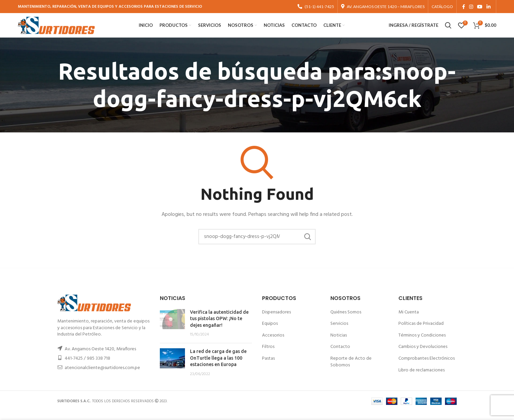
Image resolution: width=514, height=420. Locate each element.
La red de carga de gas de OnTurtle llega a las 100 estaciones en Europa (218, 366)
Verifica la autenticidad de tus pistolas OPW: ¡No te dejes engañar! (219, 327)
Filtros (268, 355)
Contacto (340, 355)
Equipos (270, 332)
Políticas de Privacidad (421, 332)
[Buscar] (257, 245)
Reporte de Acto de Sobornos (351, 370)
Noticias (339, 344)
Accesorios (273, 344)
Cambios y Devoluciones (423, 355)
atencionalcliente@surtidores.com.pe (102, 376)
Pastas (268, 367)
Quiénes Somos (346, 320)
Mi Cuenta (409, 320)
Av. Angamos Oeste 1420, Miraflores (100, 357)
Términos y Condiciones (422, 344)
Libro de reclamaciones (422, 378)
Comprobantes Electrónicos (427, 367)
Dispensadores (276, 320)
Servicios (339, 332)
